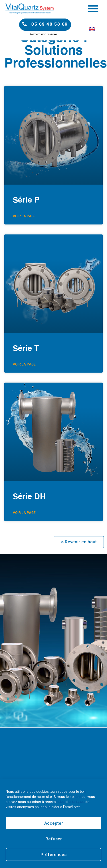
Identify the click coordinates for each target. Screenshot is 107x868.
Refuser (54, 839)
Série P (26, 200)
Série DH (29, 497)
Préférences (53, 855)
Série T (26, 349)
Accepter (54, 823)
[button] (93, 9)
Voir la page (24, 216)
